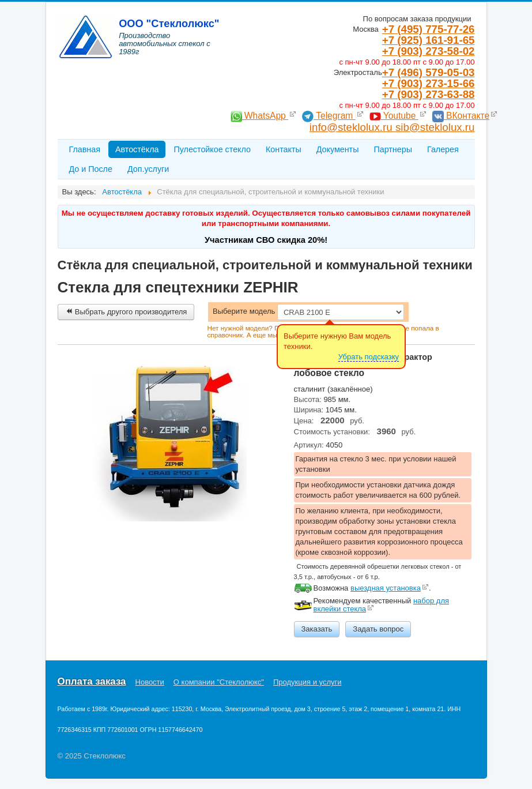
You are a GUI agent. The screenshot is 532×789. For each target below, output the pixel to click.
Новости (150, 682)
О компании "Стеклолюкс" (219, 682)
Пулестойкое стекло (212, 149)
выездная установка (386, 588)
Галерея (443, 149)
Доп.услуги (148, 169)
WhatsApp (260, 116)
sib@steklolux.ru (435, 127)
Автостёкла (137, 149)
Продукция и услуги (307, 682)
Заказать (317, 629)
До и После (91, 169)
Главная (85, 149)
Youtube (394, 116)
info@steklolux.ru (352, 127)
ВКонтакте (461, 116)
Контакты (284, 149)
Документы (338, 149)
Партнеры (393, 149)
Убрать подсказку (369, 357)
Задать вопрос (378, 629)
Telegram (329, 116)
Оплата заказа (92, 682)
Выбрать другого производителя (126, 312)
